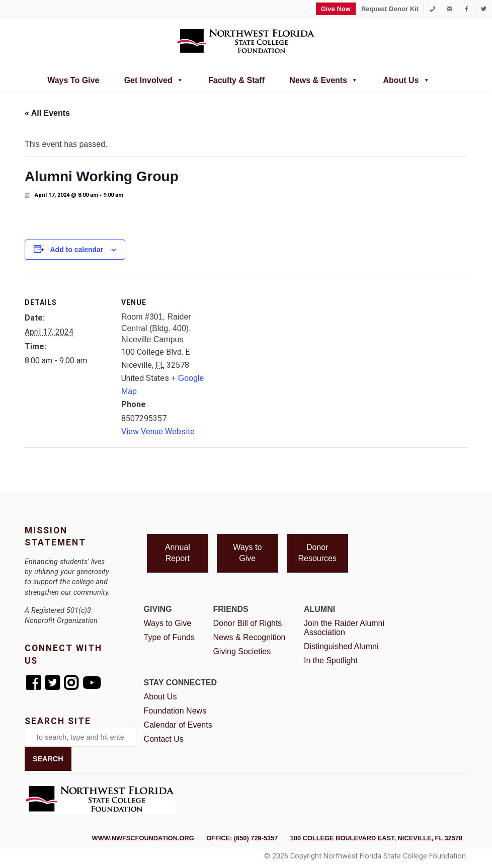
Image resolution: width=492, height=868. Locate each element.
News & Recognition (249, 637)
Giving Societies (242, 651)
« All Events (47, 113)
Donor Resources (317, 553)
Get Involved (154, 79)
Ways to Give (73, 80)
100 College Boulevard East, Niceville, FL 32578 (376, 838)
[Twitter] (484, 9)
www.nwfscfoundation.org (143, 838)
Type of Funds (169, 637)
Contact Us (164, 739)
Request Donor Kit (390, 9)
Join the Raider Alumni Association (344, 628)
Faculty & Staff (236, 80)
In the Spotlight (331, 660)
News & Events (324, 79)
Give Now (336, 9)
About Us (406, 79)
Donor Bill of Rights (247, 623)
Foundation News (175, 711)
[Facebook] (467, 9)
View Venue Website (158, 431)
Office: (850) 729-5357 (242, 838)
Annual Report (178, 553)
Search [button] (48, 759)
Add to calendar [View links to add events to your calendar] (76, 250)
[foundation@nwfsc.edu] (449, 9)
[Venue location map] (271, 345)
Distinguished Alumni (341, 646)
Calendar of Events (178, 725)
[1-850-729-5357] (432, 9)
